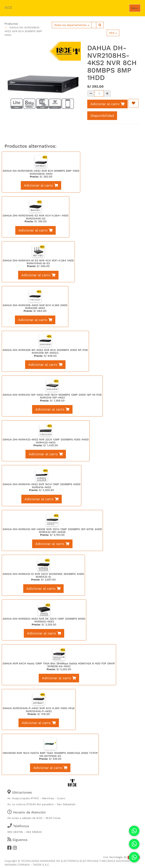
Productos (11, 24)
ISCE (8, 7)
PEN (113, 33)
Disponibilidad (102, 116)
